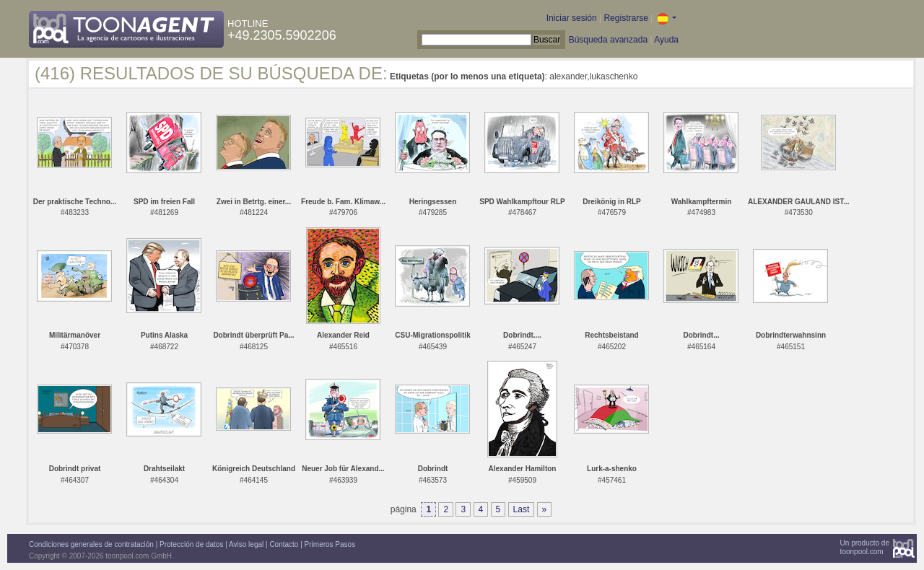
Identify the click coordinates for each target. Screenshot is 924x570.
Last (522, 509)
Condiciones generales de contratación (91, 544)
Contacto (284, 544)
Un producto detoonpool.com (865, 547)
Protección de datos (191, 544)
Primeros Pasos (330, 544)
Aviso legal (246, 544)
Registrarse (626, 18)
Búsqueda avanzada (608, 40)
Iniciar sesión (572, 18)
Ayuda (666, 40)
